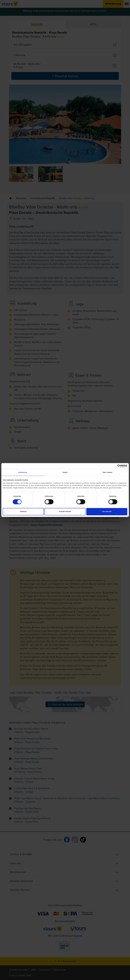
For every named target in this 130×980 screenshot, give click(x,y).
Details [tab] (65, 472)
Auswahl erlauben (65, 512)
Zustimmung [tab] (22, 472)
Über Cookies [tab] (108, 472)
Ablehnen (23, 512)
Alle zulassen (107, 512)
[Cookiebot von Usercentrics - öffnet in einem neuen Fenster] (114, 466)
